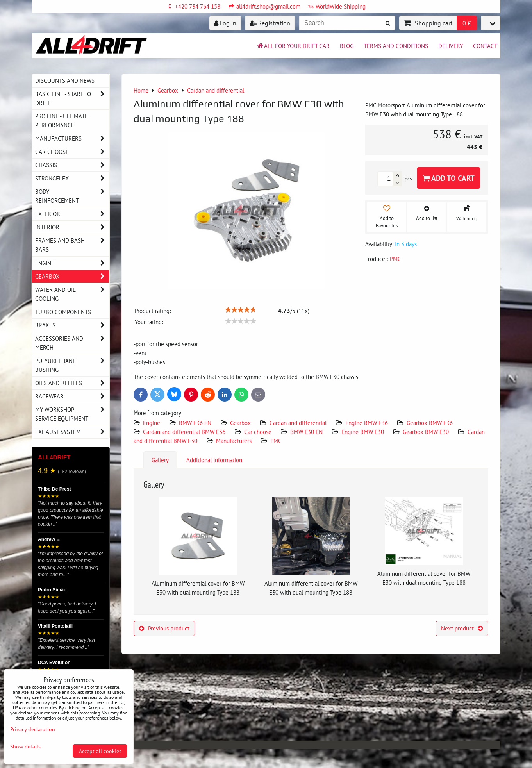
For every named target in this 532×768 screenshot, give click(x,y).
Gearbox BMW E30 (426, 432)
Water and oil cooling (72, 294)
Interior (72, 227)
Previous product (164, 628)
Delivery (451, 46)
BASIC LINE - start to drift (72, 98)
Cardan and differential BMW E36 (184, 432)
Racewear (72, 396)
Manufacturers (234, 441)
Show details (25, 747)
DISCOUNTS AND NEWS (65, 80)
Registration (270, 23)
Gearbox (240, 423)
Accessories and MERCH (72, 343)
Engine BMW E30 (363, 432)
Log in (225, 23)
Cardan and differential (298, 423)
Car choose (258, 432)
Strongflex (72, 178)
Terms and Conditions (396, 46)
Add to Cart (449, 178)
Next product (462, 628)
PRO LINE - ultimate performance (62, 121)
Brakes (72, 325)
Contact (485, 46)
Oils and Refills (72, 383)
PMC (276, 441)
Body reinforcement (72, 196)
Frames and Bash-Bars (72, 245)
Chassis (72, 165)
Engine (152, 423)
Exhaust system (72, 432)
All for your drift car (293, 46)
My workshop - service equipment (72, 414)
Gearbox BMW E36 (430, 423)
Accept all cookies (100, 751)
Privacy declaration (33, 729)
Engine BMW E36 (367, 423)
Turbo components (63, 312)
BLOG (347, 46)
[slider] (241, 310)
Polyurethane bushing (72, 365)
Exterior (72, 214)
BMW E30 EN (306, 432)
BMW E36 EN (195, 423)
